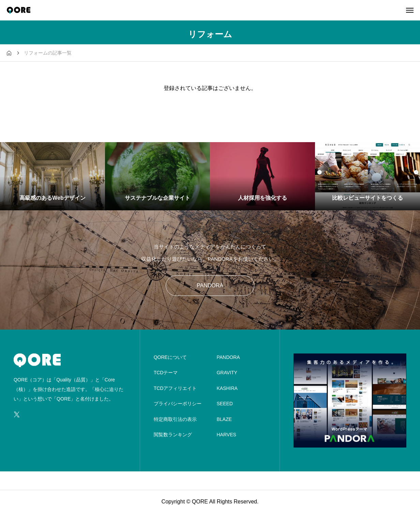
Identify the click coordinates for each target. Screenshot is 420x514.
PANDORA (210, 285)
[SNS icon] (17, 414)
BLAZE (224, 419)
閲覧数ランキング (173, 435)
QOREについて (170, 357)
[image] (350, 443)
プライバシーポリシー (178, 404)
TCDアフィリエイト (175, 388)
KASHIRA (227, 388)
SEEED (224, 404)
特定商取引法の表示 (175, 419)
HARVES (226, 435)
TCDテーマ (166, 373)
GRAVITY (227, 373)
